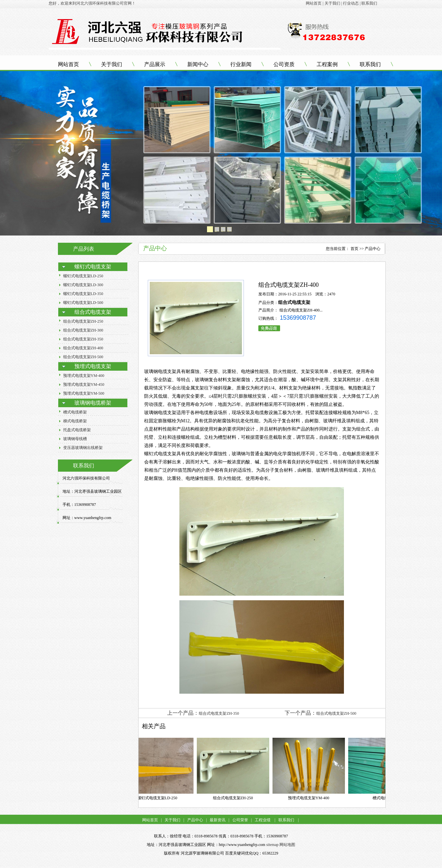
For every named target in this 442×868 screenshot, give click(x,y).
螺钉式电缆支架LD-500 (83, 303)
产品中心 (195, 820)
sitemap (272, 845)
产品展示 (155, 64)
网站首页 (68, 64)
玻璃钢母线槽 (75, 439)
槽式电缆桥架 (75, 412)
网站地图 (287, 845)
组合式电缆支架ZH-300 (83, 330)
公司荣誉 (240, 820)
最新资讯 (218, 820)
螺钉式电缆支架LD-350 (83, 294)
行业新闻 (241, 64)
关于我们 (112, 64)
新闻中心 (198, 64)
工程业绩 (263, 820)
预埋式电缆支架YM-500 (84, 393)
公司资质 (284, 64)
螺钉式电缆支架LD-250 (83, 276)
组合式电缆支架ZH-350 (83, 339)
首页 (354, 249)
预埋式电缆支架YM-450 (84, 384)
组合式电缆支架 (294, 302)
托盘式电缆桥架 (77, 430)
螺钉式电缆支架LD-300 (83, 285)
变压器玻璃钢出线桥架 (83, 448)
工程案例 (327, 64)
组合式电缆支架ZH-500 (83, 357)
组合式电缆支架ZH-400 (83, 348)
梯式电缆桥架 (75, 421)
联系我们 (370, 64)
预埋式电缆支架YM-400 (84, 376)
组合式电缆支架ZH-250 (83, 321)
